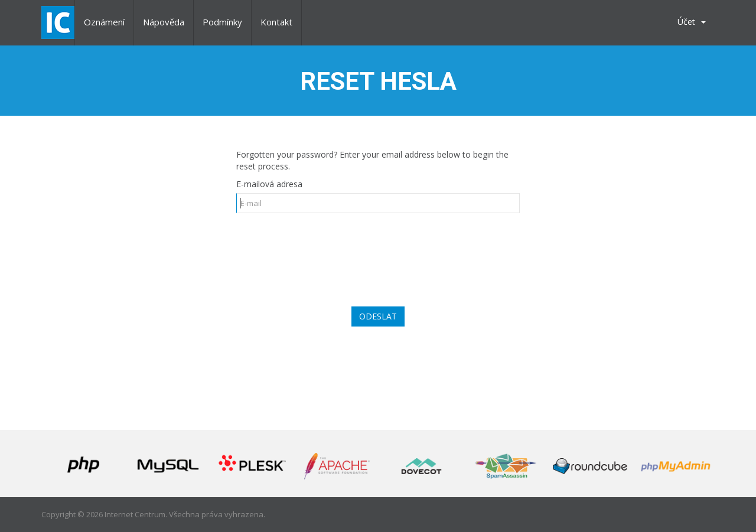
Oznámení (104, 22)
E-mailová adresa (269, 184)
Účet (692, 22)
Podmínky (222, 22)
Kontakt (276, 22)
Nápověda (164, 22)
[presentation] (378, 254)
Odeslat (378, 316)
